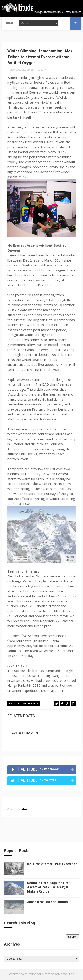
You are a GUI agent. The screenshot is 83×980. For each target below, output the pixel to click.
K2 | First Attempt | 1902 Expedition (52, 864)
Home (9, 23)
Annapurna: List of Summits (47, 902)
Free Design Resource (59, 974)
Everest (14, 704)
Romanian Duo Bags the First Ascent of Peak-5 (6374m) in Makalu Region (48, 887)
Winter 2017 (31, 704)
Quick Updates (17, 809)
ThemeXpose (33, 974)
